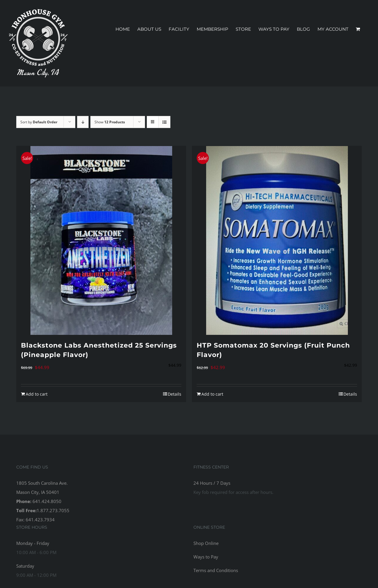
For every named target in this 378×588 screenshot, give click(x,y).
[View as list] (164, 122)
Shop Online (206, 543)
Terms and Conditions (216, 570)
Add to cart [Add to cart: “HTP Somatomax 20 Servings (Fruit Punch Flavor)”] (212, 394)
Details (175, 394)
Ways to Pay (206, 557)
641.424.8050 (47, 501)
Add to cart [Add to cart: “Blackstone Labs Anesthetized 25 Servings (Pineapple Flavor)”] (37, 394)
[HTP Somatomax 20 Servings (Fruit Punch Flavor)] (277, 240)
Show (110, 122)
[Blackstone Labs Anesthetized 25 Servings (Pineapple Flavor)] (101, 240)
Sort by (39, 122)
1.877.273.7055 (53, 510)
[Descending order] (83, 122)
